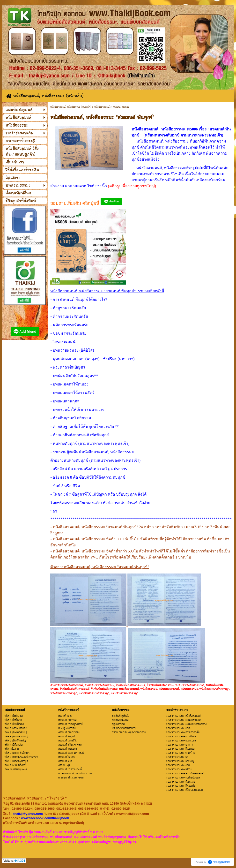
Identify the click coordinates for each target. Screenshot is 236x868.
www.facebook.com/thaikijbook (45, 818)
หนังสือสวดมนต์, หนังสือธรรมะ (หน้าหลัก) (71, 107)
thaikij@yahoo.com (28, 814)
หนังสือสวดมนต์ (102, 107)
